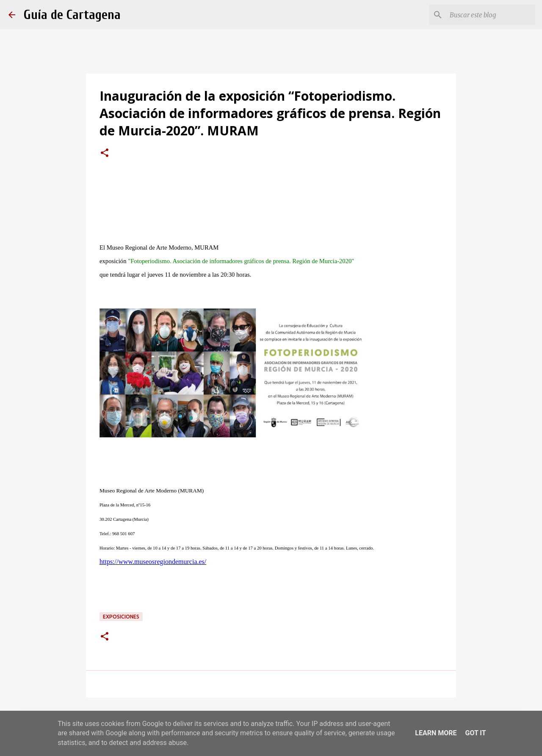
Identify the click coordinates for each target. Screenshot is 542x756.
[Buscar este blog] (491, 15)
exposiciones (121, 617)
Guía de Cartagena (72, 15)
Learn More (436, 733)
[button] (105, 154)
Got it (475, 733)
